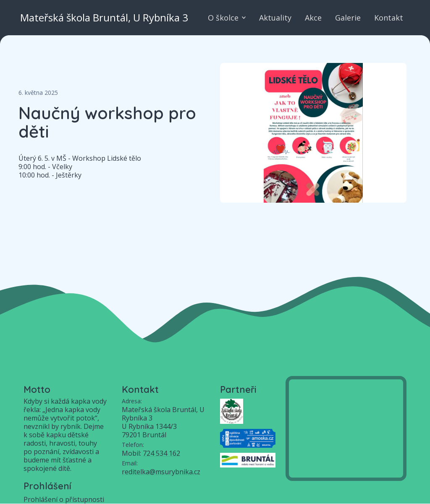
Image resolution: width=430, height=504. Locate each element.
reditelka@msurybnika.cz (161, 472)
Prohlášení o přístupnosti (64, 499)
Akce (313, 18)
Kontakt (389, 18)
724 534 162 (161, 453)
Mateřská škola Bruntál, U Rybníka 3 (104, 18)
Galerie (348, 18)
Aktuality (275, 18)
